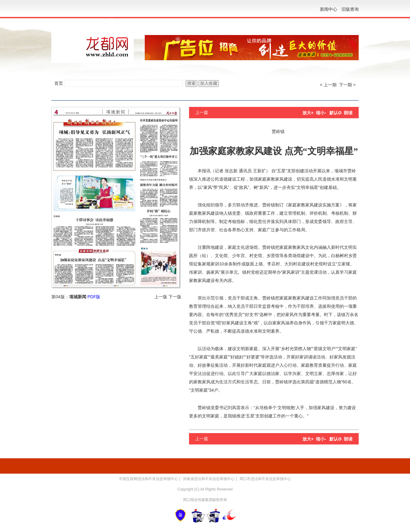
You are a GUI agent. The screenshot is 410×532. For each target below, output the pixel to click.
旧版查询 (350, 9)
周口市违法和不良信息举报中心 (265, 479)
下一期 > (347, 85)
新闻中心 (329, 9)
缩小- (321, 113)
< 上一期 (328, 85)
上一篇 (202, 112)
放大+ (308, 113)
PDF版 (94, 297)
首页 (59, 83)
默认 (335, 113)
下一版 (175, 297)
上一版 (161, 297)
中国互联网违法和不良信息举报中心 (148, 479)
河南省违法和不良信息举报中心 (209, 479)
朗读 (348, 113)
